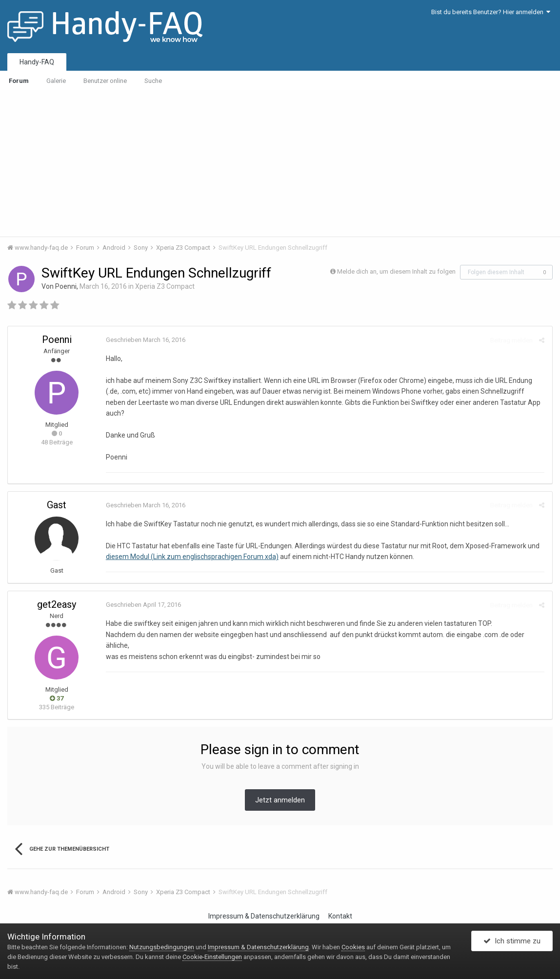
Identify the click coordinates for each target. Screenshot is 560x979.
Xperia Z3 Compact (165, 286)
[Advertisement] (280, 163)
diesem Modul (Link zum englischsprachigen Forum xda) (192, 546)
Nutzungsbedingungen (162, 947)
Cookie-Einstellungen (212, 957)
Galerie (56, 81)
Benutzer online (105, 81)
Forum (19, 81)
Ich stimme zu (512, 941)
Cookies (353, 947)
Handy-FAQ (37, 62)
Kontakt (340, 905)
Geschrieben (145, 340)
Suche (153, 81)
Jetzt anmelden (280, 789)
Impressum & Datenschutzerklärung (264, 905)
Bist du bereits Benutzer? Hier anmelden (491, 12)
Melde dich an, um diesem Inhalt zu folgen (396, 271)
